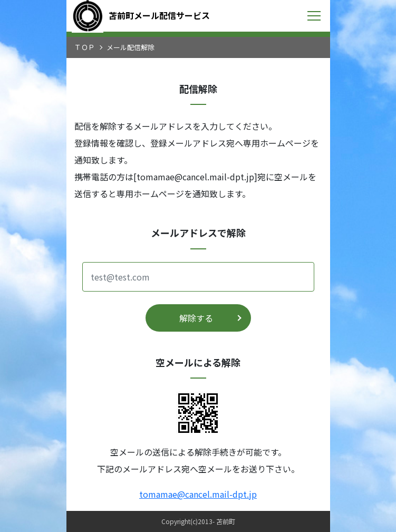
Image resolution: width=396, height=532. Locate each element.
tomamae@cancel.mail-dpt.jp (198, 494)
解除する (196, 318)
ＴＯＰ (85, 47)
